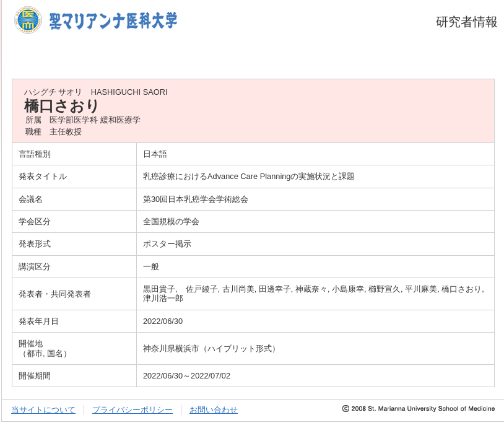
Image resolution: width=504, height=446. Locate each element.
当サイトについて (43, 410)
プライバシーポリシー (133, 410)
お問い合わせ (214, 410)
